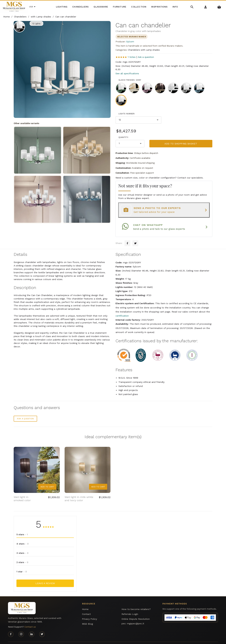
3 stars (22, 547)
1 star (22, 565)
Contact (86, 608)
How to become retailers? (136, 603)
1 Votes (132, 57)
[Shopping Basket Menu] (219, 7)
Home (85, 603)
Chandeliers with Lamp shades (144, 50)
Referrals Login (130, 608)
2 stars (22, 556)
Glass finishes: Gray (130, 80)
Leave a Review (45, 577)
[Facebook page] (11, 628)
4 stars (23, 537)
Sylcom (130, 42)
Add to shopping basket (181, 144)
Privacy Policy (89, 613)
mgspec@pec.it (136, 617)
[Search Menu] (192, 7)
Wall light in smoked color (22, 492)
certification (122, 310)
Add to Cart (47, 480)
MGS (210, 640)
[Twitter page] (42, 628)
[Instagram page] (21, 628)
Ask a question (146, 57)
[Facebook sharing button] (127, 237)
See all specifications (127, 73)
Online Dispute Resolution (136, 613)
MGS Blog (87, 617)
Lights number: (127, 114)
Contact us (30, 621)
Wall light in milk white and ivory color (79, 492)
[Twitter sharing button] (135, 237)
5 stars (22, 528)
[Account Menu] (206, 7)
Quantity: (124, 137)
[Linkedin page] (32, 628)
